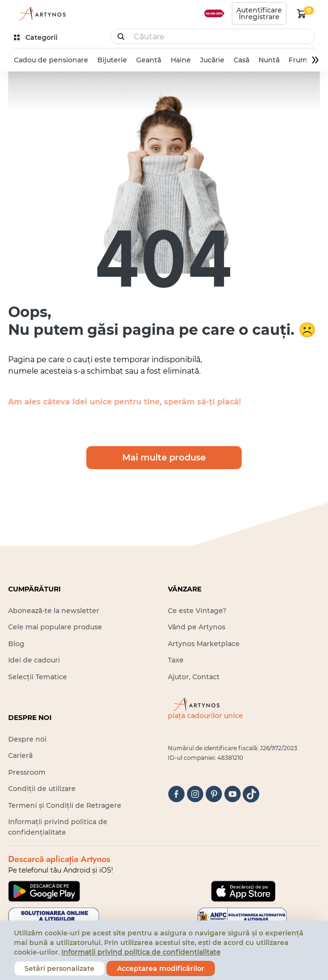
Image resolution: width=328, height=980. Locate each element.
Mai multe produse (164, 458)
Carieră (20, 756)
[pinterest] (214, 794)
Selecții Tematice (38, 677)
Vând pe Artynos (197, 627)
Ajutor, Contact (194, 677)
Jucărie (212, 60)
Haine (180, 60)
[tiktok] (251, 794)
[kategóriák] (37, 38)
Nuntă (269, 60)
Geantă (149, 60)
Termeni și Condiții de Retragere (65, 805)
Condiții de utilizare (42, 789)
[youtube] (232, 794)
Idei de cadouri (34, 660)
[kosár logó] (302, 13)
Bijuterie (112, 60)
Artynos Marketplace (204, 644)
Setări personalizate (59, 968)
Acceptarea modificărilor (161, 968)
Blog (16, 644)
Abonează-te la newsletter (54, 611)
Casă (241, 60)
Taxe (176, 660)
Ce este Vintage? (197, 611)
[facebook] (176, 794)
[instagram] (195, 794)
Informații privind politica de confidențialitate (141, 952)
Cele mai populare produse (55, 627)
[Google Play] (44, 891)
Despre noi (27, 739)
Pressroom (27, 772)
